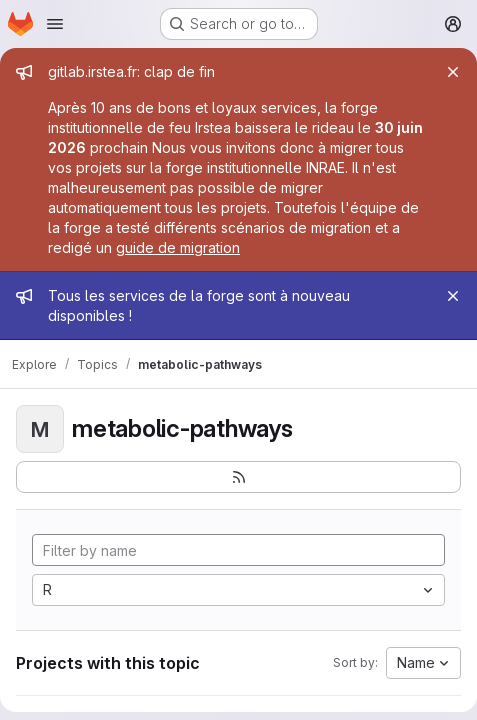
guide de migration (178, 247)
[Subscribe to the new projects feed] (238, 477)
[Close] (453, 72)
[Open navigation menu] (55, 24)
